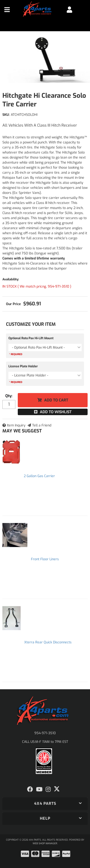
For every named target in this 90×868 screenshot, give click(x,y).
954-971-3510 (45, 733)
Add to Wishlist (56, 412)
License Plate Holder (23, 366)
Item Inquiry (16, 425)
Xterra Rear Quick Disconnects (48, 642)
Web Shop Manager (45, 843)
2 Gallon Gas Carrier (39, 476)
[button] (45, 804)
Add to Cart (56, 400)
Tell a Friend (42, 425)
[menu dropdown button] (7, 10)
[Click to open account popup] (69, 10)
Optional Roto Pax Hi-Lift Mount (31, 338)
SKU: (6, 115)
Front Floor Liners (45, 559)
